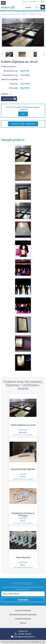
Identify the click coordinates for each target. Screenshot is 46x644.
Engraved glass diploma (23, 469)
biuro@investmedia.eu (23, 637)
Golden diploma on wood (23, 425)
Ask (23, 114)
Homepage (4, 14)
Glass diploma (23, 557)
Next (44, 54)
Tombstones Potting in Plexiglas (23, 514)
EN (44, 2)
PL (41, 2)
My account (27, 2)
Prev (2, 54)
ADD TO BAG (8, 99)
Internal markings (15, 14)
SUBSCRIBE (23, 600)
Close (43, 643)
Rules (36, 2)
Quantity (5, 94)
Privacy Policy (35, 641)
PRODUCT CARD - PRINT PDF (23, 124)
